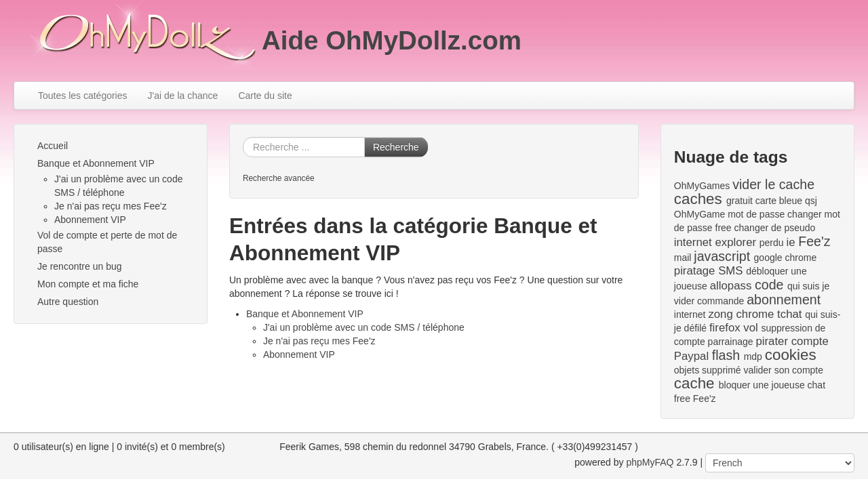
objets (687, 370)
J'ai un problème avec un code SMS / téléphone (364, 327)
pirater (772, 341)
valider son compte (784, 370)
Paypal (691, 356)
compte (810, 341)
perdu (772, 243)
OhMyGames (702, 186)
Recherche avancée (279, 178)
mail (683, 258)
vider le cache (773, 184)
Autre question (68, 302)
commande (721, 301)
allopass (731, 286)
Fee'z (814, 241)
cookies (791, 355)
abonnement (784, 300)
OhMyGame (699, 214)
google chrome (786, 258)
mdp (753, 357)
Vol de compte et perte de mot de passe (107, 242)
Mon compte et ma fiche (88, 284)
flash (726, 355)
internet (690, 314)
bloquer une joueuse (762, 385)
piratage (695, 271)
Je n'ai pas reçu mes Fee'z (111, 206)
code (769, 285)
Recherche (396, 147)
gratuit (739, 201)
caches (698, 199)
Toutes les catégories (83, 96)
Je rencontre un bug (80, 266)
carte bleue (779, 201)
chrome (755, 314)
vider (684, 301)
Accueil (53, 146)
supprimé (722, 370)
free (724, 228)
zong (720, 314)
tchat (789, 314)
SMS (730, 271)
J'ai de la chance (183, 96)
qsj (811, 201)
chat (816, 385)
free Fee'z (695, 399)
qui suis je (808, 286)
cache (694, 383)
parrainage (731, 342)
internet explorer (715, 242)
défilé (695, 328)
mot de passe (756, 214)
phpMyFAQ (650, 462)
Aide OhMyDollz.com (392, 40)
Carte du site (265, 96)
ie (790, 242)
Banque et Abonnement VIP (96, 163)
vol (750, 328)
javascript (722, 256)
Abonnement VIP (90, 220)
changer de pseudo (775, 228)
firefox (725, 328)
